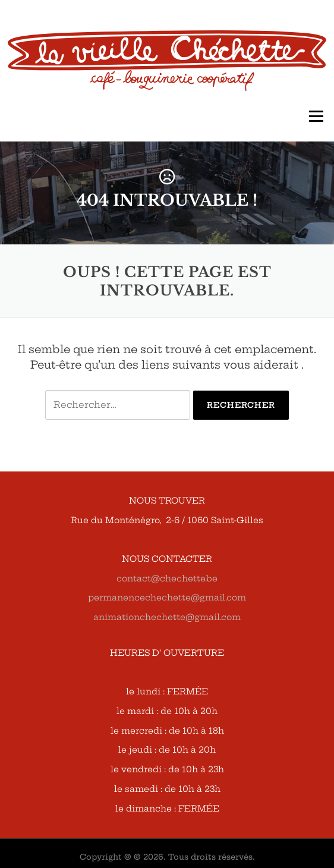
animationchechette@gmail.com (167, 617)
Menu (316, 116)
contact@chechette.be (167, 578)
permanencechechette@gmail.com (167, 597)
